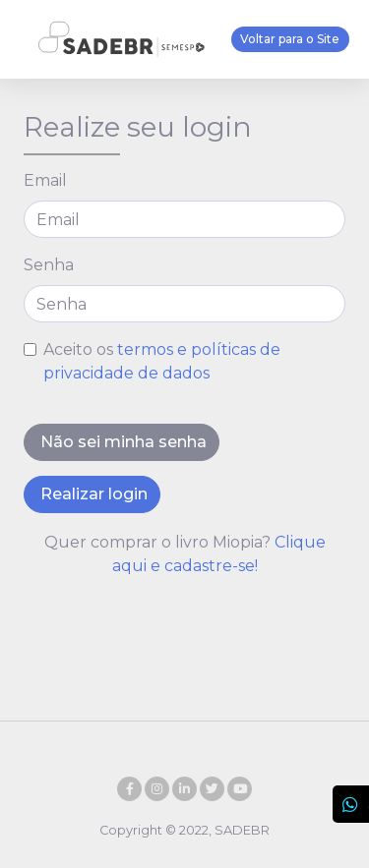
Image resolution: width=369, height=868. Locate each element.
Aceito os (162, 361)
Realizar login (92, 494)
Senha (49, 265)
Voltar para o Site (290, 39)
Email (45, 180)
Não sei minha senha (122, 442)
